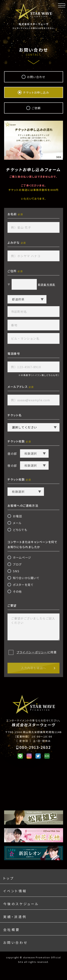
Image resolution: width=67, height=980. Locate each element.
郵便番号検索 (47, 285)
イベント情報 (15, 891)
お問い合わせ (15, 942)
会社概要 (12, 930)
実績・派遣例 (15, 917)
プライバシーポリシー (32, 652)
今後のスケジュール (21, 904)
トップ (9, 878)
